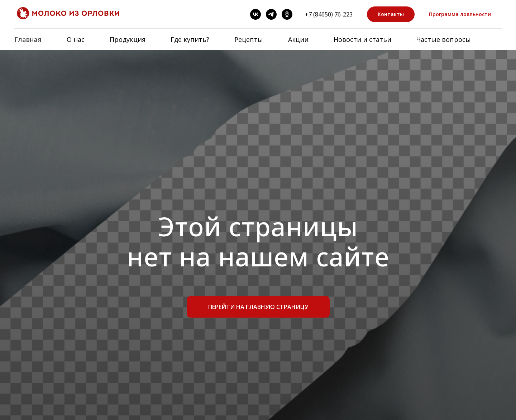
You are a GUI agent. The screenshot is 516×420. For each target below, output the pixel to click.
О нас (76, 39)
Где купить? (190, 39)
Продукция (128, 39)
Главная (28, 39)
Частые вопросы (444, 39)
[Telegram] (271, 14)
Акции (298, 39)
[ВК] (255, 14)
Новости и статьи (362, 39)
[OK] (287, 14)
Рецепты (249, 39)
